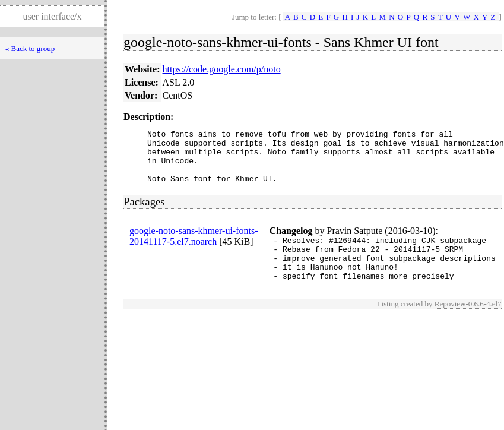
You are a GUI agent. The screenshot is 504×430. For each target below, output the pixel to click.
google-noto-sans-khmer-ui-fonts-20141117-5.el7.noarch (194, 247)
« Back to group (30, 48)
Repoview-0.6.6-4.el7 (468, 323)
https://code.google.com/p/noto (222, 69)
